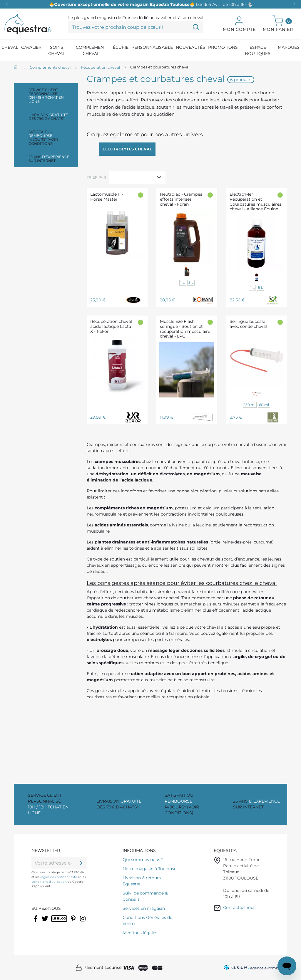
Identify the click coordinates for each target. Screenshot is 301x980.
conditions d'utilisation (49, 882)
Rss (54, 922)
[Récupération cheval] (101, 68)
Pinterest (74, 922)
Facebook (36, 922)
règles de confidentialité (59, 877)
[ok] (81, 863)
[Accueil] (17, 68)
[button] (294, 4)
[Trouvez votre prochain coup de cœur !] (136, 27)
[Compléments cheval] (50, 68)
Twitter (45, 922)
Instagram (83, 922)
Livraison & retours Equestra (142, 881)
